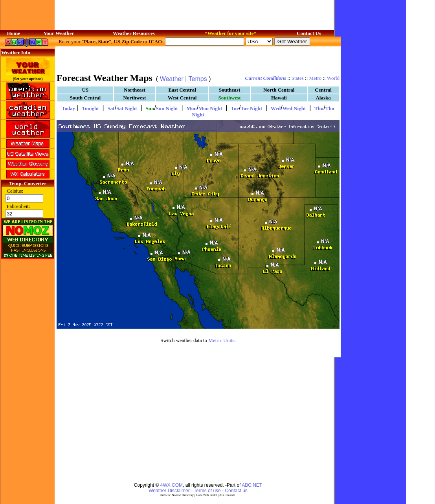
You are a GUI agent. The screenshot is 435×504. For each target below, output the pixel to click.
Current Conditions (266, 78)
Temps (198, 79)
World (333, 78)
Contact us (236, 491)
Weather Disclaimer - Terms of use (185, 491)
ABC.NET (252, 485)
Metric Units (221, 340)
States (298, 78)
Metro (316, 78)
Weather (172, 79)
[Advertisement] (198, 59)
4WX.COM (172, 485)
